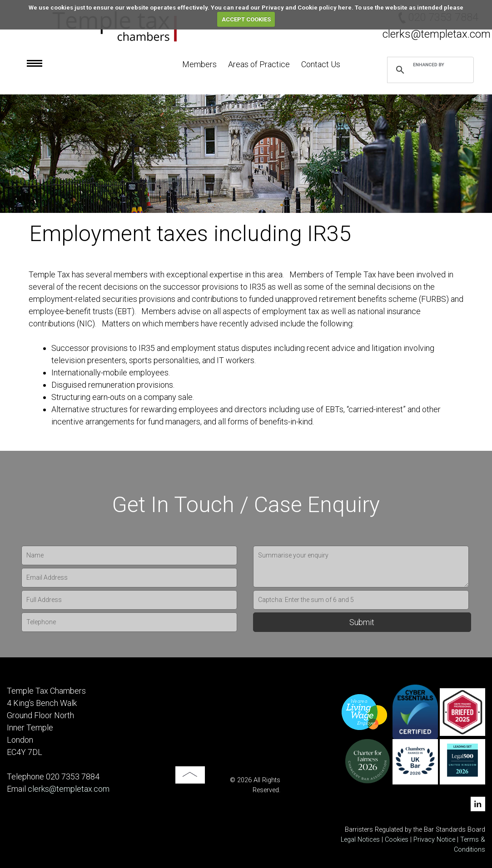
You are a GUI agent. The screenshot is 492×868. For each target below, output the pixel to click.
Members (199, 64)
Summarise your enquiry (361, 567)
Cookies (397, 840)
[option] (246, 154)
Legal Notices (360, 840)
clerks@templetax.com (437, 34)
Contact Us (321, 64)
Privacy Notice (435, 840)
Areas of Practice (259, 64)
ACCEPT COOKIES (246, 19)
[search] (429, 64)
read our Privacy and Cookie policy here (293, 7)
